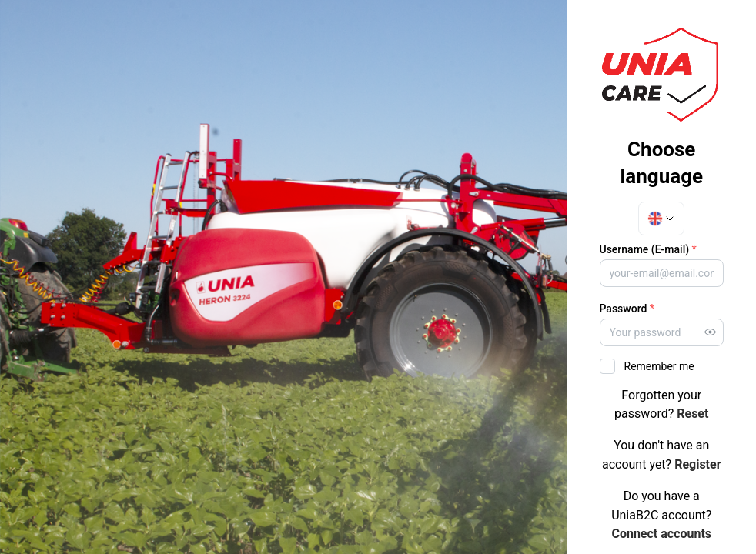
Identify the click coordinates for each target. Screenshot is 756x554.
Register (697, 464)
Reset (692, 414)
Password (627, 309)
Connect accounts (661, 534)
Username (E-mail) (648, 249)
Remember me (659, 366)
